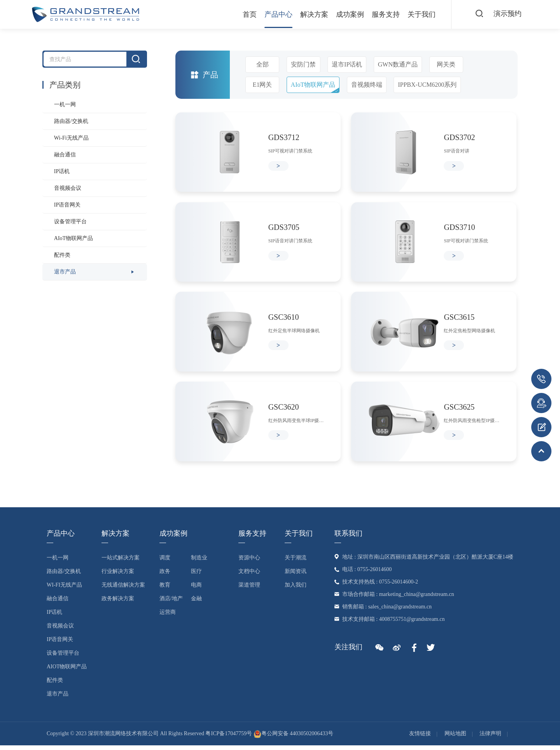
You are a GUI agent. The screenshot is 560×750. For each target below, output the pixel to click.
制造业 (199, 562)
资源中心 (249, 562)
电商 (196, 589)
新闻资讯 (296, 576)
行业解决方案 (118, 576)
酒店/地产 (171, 603)
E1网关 (262, 85)
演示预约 (507, 14)
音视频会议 (68, 188)
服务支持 (383, 14)
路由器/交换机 (71, 121)
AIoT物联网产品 (73, 238)
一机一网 (65, 104)
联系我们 (348, 538)
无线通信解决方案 (123, 589)
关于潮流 (296, 562)
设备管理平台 (70, 222)
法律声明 (490, 738)
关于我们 (418, 14)
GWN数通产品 (398, 64)
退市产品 (65, 272)
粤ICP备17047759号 (229, 738)
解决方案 (311, 14)
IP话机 (62, 171)
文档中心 (249, 576)
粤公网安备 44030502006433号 (294, 738)
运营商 (168, 616)
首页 (247, 14)
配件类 (62, 255)
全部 (262, 64)
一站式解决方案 (121, 562)
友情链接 (420, 738)
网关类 (446, 64)
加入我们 (296, 589)
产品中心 (275, 14)
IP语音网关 (67, 205)
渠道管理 (249, 589)
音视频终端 (367, 85)
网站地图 (455, 738)
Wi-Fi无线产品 (71, 138)
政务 (165, 576)
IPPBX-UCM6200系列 (427, 85)
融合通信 (65, 155)
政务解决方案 (118, 603)
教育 (165, 589)
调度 (165, 562)
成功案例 (347, 14)
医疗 (196, 576)
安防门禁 (303, 64)
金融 (196, 603)
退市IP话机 (347, 64)
